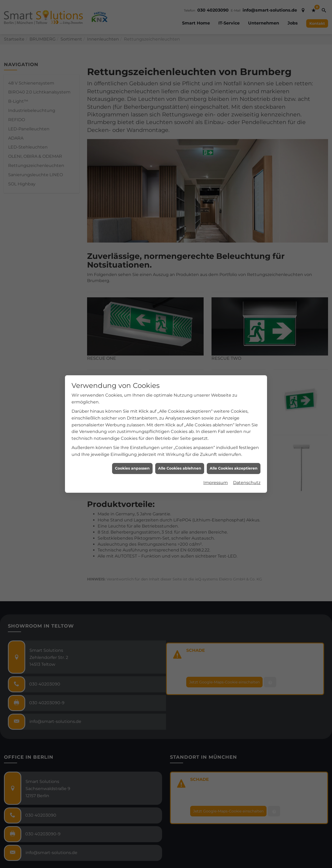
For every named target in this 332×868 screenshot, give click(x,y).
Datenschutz (247, 483)
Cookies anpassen (132, 468)
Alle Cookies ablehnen (180, 468)
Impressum (216, 483)
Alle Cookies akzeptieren (234, 468)
